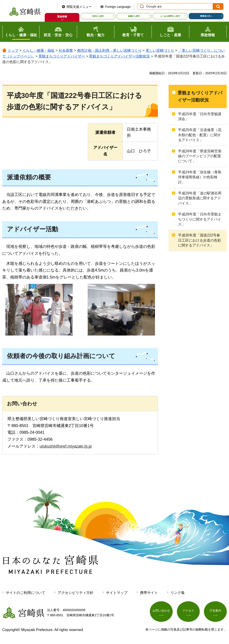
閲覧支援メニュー (79, 7)
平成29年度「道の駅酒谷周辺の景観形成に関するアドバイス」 (200, 198)
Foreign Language (118, 7)
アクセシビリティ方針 (76, 593)
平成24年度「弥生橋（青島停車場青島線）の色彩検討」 (200, 177)
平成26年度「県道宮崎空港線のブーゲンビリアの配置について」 (200, 156)
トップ (13, 50)
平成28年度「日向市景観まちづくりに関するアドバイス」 (200, 219)
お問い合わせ (161, 612)
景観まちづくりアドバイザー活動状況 (119, 56)
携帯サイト (149, 593)
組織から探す (134, 16)
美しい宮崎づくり (160, 50)
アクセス (188, 612)
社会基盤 (66, 50)
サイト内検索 (141, 6)
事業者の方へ (206, 16)
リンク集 (178, 593)
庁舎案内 (215, 612)
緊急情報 (62, 17)
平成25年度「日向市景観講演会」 (200, 116)
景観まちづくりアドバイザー (62, 56)
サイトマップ (117, 593)
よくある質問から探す (170, 16)
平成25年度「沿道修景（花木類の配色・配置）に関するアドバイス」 (200, 135)
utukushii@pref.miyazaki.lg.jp (66, 446)
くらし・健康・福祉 (38, 50)
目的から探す (98, 16)
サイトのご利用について (25, 593)
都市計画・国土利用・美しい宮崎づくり (109, 50)
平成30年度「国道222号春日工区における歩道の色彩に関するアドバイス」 (199, 240)
